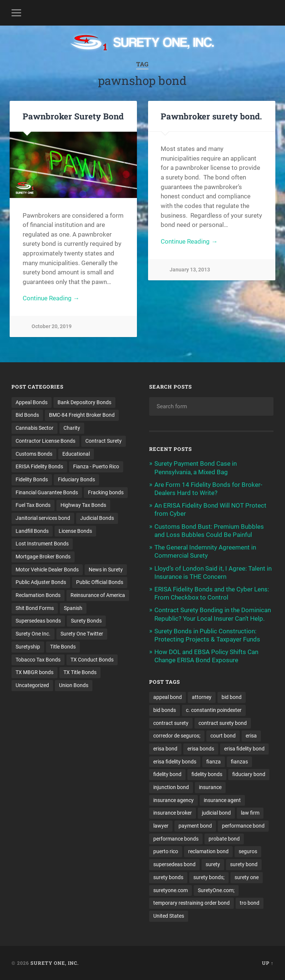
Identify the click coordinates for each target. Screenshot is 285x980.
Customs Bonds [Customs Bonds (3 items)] (34, 454)
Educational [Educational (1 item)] (76, 454)
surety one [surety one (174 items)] (247, 877)
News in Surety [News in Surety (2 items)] (106, 570)
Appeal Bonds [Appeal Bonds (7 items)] (32, 402)
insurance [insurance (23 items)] (210, 787)
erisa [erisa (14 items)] (251, 736)
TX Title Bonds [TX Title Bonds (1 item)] (80, 672)
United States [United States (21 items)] (169, 916)
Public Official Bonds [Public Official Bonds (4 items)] (100, 582)
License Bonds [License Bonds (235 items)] (75, 531)
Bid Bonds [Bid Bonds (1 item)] (27, 415)
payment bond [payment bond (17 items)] (195, 826)
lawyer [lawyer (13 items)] (161, 826)
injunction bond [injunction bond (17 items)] (171, 787)
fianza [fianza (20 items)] (214, 762)
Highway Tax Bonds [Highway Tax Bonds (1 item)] (83, 505)
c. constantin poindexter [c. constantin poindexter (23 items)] (214, 710)
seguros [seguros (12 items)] (248, 851)
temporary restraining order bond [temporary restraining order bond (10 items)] (191, 903)
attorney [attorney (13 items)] (202, 697)
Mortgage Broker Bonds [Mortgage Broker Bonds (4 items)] (43, 557)
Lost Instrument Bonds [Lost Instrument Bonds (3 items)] (42, 544)
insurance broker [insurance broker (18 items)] (173, 813)
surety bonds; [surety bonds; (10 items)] (209, 877)
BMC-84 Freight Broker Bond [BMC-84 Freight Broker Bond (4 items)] (82, 415)
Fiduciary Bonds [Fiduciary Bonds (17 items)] (76, 479)
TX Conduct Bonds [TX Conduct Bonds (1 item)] (92, 660)
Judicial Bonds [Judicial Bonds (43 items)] (97, 518)
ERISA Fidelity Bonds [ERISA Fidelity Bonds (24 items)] (39, 466)
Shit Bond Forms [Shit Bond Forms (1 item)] (35, 608)
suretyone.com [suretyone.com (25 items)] (171, 890)
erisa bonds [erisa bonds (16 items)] (201, 749)
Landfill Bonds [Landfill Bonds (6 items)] (32, 531)
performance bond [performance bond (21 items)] (243, 826)
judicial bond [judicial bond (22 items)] (216, 813)
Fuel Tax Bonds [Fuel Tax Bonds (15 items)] (33, 505)
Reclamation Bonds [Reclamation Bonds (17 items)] (38, 595)
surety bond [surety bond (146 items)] (244, 864)
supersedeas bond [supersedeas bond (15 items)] (174, 864)
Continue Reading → (51, 298)
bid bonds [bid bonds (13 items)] (165, 710)
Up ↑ (268, 963)
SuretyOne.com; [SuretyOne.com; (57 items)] (216, 890)
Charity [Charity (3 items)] (72, 428)
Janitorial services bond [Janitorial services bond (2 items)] (43, 518)
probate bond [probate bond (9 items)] (224, 839)
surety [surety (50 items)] (213, 864)
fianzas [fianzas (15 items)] (239, 762)
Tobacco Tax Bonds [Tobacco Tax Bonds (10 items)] (38, 660)
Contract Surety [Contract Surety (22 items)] (104, 441)
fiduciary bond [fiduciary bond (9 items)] (249, 774)
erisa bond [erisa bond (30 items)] (165, 749)
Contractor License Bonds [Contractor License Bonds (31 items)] (45, 441)
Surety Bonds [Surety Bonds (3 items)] (86, 621)
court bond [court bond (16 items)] (223, 736)
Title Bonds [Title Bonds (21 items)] (63, 647)
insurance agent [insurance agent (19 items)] (222, 800)
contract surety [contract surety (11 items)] (171, 723)
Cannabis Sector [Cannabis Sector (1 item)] (35, 428)
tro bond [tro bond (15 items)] (250, 903)
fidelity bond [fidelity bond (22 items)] (167, 774)
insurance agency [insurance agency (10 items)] (173, 800)
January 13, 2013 (190, 270)
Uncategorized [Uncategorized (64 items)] (32, 685)
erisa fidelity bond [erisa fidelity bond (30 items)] (244, 749)
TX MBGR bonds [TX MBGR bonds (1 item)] (35, 672)
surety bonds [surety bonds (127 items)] (168, 877)
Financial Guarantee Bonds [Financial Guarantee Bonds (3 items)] (47, 492)
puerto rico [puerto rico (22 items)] (166, 851)
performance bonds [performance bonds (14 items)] (176, 839)
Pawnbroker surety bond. (211, 116)
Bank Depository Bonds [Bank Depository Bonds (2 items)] (84, 402)
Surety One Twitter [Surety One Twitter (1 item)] (82, 634)
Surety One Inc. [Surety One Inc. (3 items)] (33, 634)
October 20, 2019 (52, 326)
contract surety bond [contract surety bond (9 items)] (223, 723)
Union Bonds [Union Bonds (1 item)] (74, 685)
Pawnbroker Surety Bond (73, 116)
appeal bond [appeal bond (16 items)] (168, 697)
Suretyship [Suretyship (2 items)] (28, 647)
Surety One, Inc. (55, 963)
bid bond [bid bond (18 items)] (232, 697)
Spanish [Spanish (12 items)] (73, 608)
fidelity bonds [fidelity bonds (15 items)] (207, 774)
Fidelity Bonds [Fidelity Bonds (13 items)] (32, 479)
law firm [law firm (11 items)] (250, 813)
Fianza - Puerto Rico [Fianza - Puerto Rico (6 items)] (96, 466)
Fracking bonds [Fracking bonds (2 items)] (106, 492)
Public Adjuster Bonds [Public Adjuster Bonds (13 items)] (41, 582)
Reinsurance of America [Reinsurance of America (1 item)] (98, 595)
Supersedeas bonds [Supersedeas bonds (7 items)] (38, 621)
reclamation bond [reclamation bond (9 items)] (208, 851)
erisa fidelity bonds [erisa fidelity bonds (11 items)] (175, 762)
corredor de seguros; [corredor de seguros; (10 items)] (177, 736)
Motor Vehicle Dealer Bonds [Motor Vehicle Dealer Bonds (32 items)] (47, 570)
